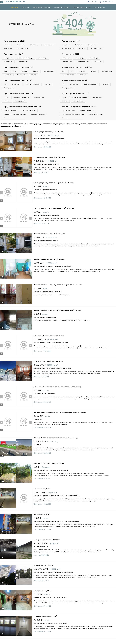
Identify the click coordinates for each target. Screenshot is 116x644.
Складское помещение (39, 120)
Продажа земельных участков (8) (18, 85)
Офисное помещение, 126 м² (45, 622)
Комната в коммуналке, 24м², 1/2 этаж (49, 239)
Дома (6, 72)
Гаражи (6, 102)
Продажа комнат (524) (14, 55)
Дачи (15, 72)
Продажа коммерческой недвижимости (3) (23, 112)
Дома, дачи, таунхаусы (42, 7)
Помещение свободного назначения (15, 120)
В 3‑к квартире (9, 62)
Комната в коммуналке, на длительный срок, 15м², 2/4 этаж (58, 316)
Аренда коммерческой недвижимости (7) (80, 112)
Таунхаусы (37, 72)
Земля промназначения (34, 89)
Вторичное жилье (9, 49)
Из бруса (7, 79)
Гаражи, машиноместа (82, 7)
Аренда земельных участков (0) (76, 85)
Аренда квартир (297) (71, 41)
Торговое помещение (30, 116)
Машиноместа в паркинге (22, 102)
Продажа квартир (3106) (15, 41)
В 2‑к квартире (44, 58)
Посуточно (83, 49)
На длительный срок (68, 49)
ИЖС (6, 89)
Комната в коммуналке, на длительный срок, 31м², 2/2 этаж (58, 290)
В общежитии (8, 58)
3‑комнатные (35, 45)
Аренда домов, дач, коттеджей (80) (77, 72)
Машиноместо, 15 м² (42, 494)
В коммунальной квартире (26, 58)
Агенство (50, 89)
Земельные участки (62, 7)
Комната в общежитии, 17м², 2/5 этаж (49, 265)
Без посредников (40, 49)
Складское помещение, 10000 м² (47, 545)
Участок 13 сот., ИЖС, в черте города (49, 469)
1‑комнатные (8, 45)
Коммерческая (100, 7)
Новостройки (25, 49)
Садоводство (17, 89)
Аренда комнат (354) (71, 55)
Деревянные (24, 76)
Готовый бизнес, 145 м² (43, 596)
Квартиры (15, 7)
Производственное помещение (14, 123)
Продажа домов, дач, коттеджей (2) (20, 68)
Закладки (92, 2)
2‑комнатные (22, 45)
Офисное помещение (11, 116)
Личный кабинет (107, 2)
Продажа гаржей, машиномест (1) (19, 99)
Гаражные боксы (41, 102)
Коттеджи (25, 72)
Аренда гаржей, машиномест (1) (76, 99)
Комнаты (26, 7)
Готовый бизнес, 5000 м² (44, 571)
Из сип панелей (38, 76)
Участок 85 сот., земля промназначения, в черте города (56, 443)
